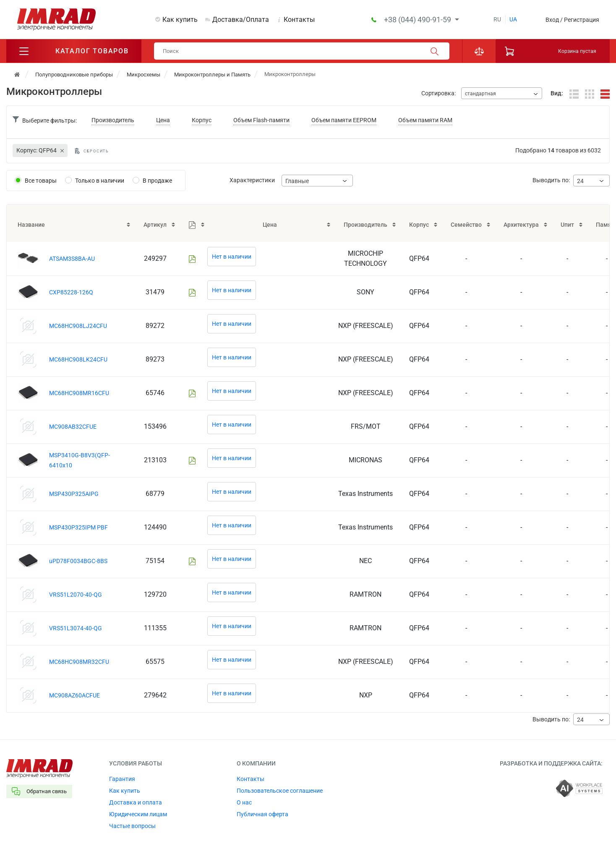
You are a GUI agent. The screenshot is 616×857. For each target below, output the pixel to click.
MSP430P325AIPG (74, 494)
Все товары (41, 181)
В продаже (157, 181)
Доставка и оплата (136, 802)
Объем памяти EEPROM (344, 120)
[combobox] (502, 93)
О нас (244, 802)
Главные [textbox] (297, 181)
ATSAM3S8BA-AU (72, 259)
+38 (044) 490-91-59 (418, 20)
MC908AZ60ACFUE (74, 695)
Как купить (180, 20)
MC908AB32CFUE (73, 427)
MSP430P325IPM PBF (78, 527)
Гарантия (122, 779)
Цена (163, 120)
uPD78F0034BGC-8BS (78, 561)
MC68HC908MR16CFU (79, 393)
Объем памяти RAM (425, 120)
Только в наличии (100, 181)
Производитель (113, 120)
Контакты (299, 20)
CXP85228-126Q (71, 292)
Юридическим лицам (138, 814)
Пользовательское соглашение (280, 791)
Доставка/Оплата (241, 20)
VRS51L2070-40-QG (76, 595)
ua (513, 19)
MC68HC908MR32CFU (79, 662)
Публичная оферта (262, 814)
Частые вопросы (132, 826)
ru (497, 19)
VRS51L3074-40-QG (76, 628)
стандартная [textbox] (480, 94)
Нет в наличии (232, 257)
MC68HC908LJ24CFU (78, 326)
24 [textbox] (580, 181)
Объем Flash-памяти (261, 120)
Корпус (202, 120)
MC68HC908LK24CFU (78, 359)
